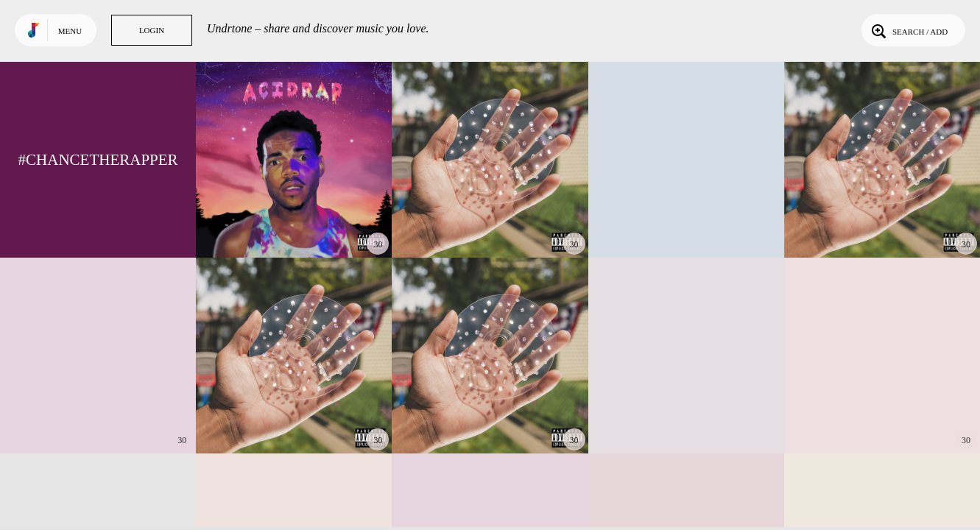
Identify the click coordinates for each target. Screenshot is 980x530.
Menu (70, 31)
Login (152, 30)
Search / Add (908, 30)
